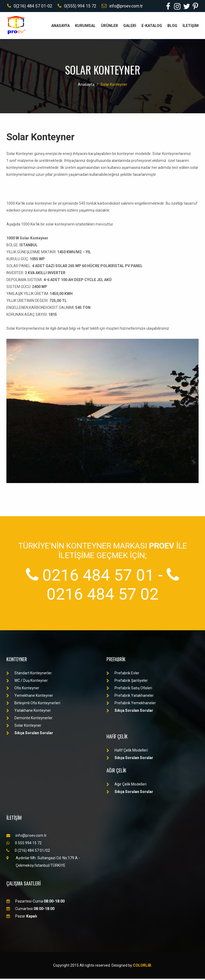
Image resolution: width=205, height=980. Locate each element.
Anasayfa (86, 86)
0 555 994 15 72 (24, 844)
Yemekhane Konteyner (30, 697)
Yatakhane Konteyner (29, 712)
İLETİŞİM (191, 27)
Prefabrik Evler (123, 674)
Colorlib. (143, 967)
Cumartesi (30, 910)
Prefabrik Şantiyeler (127, 682)
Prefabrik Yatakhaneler (130, 697)
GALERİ (130, 27)
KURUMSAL (85, 27)
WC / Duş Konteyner (27, 682)
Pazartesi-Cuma (36, 903)
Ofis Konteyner (23, 689)
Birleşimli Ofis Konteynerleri (33, 704)
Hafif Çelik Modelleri (127, 752)
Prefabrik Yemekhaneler (131, 704)
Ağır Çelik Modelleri (127, 785)
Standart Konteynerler (29, 674)
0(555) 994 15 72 (76, 7)
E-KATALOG (152, 27)
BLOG (172, 27)
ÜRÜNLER (109, 27)
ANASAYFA (60, 27)
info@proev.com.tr (121, 7)
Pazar (22, 917)
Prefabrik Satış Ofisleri (129, 689)
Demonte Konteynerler (29, 719)
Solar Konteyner (114, 86)
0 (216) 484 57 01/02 (28, 852)
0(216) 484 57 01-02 (29, 7)
